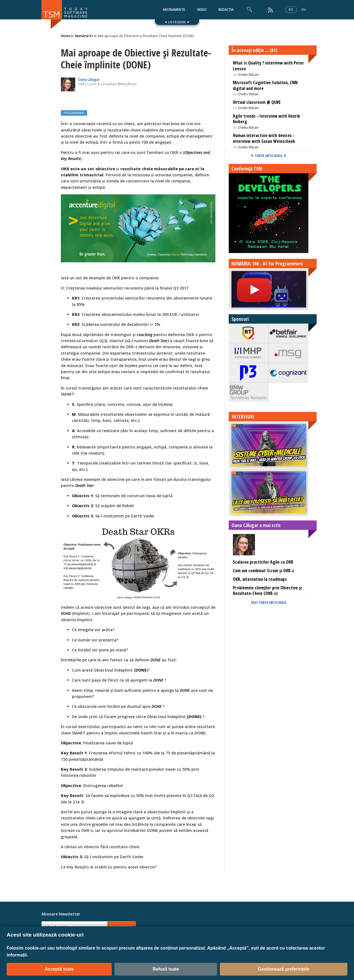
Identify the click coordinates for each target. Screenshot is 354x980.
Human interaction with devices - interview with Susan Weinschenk (264, 138)
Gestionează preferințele (283, 969)
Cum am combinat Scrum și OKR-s (263, 571)
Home (66, 36)
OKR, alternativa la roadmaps (260, 579)
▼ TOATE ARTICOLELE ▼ (269, 156)
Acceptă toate (59, 969)
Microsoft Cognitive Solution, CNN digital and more (265, 85)
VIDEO (202, 10)
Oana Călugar (89, 80)
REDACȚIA (226, 10)
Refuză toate (166, 969)
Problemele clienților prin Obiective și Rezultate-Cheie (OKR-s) (267, 591)
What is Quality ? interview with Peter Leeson (268, 66)
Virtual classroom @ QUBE (257, 102)
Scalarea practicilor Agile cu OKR (263, 562)
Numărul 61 (84, 36)
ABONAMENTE (174, 10)
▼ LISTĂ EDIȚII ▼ (177, 22)
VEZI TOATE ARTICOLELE (269, 602)
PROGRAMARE (74, 113)
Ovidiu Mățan (248, 75)
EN (304, 10)
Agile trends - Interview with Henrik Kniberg (266, 119)
